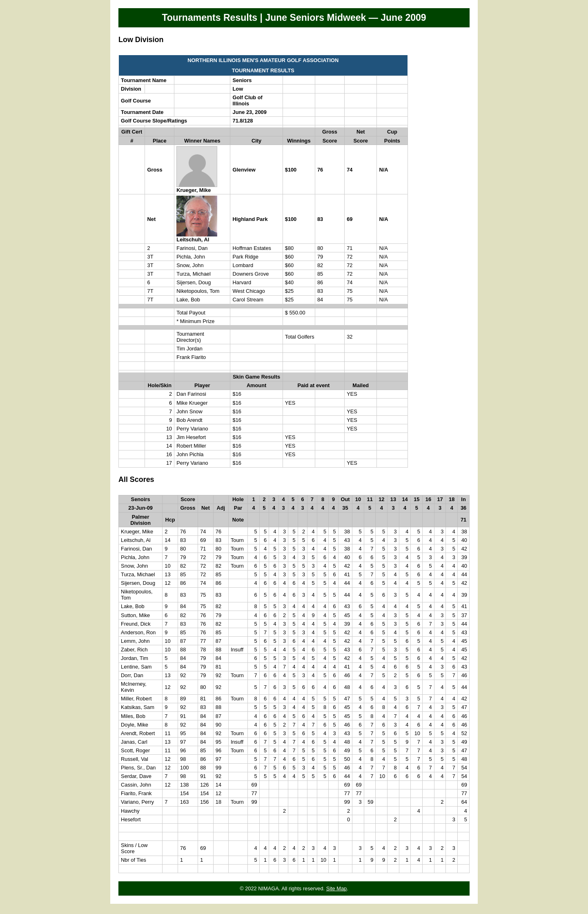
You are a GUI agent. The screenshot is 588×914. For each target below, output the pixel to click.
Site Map (337, 888)
